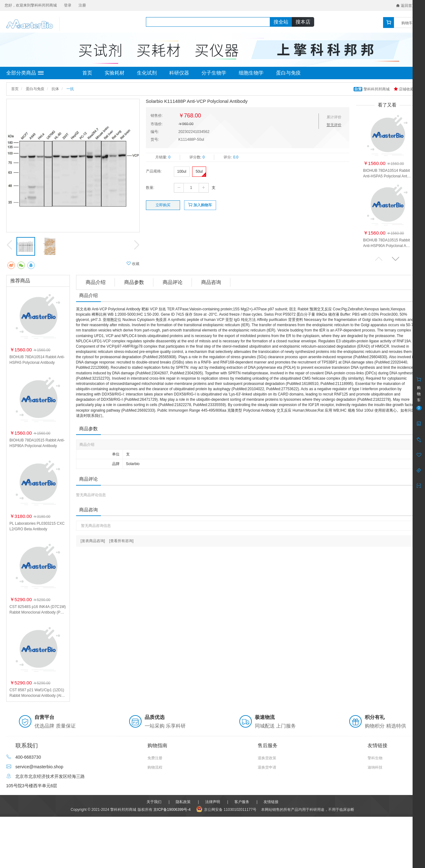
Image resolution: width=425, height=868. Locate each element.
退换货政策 (267, 758)
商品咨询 (211, 282)
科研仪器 (179, 73)
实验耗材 (115, 73)
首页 (87, 73)
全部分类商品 (25, 73)
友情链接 (271, 802)
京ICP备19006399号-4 (172, 810)
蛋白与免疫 (288, 73)
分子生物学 (214, 73)
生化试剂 (147, 73)
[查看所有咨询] (122, 541)
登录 (68, 5)
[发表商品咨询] (93, 541)
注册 (82, 5)
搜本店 (303, 22)
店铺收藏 (404, 89)
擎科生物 (375, 758)
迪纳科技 (375, 767)
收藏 (133, 264)
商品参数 (134, 282)
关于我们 (154, 802)
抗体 (55, 89)
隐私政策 (183, 802)
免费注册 (155, 758)
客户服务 (242, 802)
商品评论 (173, 282)
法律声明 (213, 802)
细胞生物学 (251, 73)
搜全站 (281, 22)
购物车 (407, 23)
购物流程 (155, 767)
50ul (199, 171)
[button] (396, 259)
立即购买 (163, 205)
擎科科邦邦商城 (372, 89)
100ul (182, 171)
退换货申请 (267, 767)
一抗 (70, 89)
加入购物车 (200, 205)
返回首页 (406, 6)
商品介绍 (96, 282)
